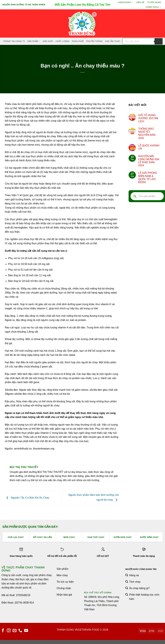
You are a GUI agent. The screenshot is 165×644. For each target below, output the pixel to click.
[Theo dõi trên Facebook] (3, 631)
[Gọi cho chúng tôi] (20, 631)
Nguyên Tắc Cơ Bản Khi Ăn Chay (27, 498)
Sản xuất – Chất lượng (56, 41)
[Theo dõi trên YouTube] (26, 631)
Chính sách (153, 7)
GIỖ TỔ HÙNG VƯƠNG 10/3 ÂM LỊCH (148, 118)
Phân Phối (78, 41)
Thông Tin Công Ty (14, 41)
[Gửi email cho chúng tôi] (15, 631)
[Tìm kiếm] (159, 41)
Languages (125, 2)
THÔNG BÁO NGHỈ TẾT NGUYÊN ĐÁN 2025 (147, 133)
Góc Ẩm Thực (114, 41)
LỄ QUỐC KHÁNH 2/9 (149, 147)
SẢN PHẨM (34, 41)
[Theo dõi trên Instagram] (9, 631)
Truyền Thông (94, 41)
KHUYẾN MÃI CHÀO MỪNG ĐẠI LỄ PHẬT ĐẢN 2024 (149, 161)
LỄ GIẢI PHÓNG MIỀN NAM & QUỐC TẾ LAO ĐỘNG (148, 178)
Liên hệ (140, 2)
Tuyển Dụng (154, 2)
